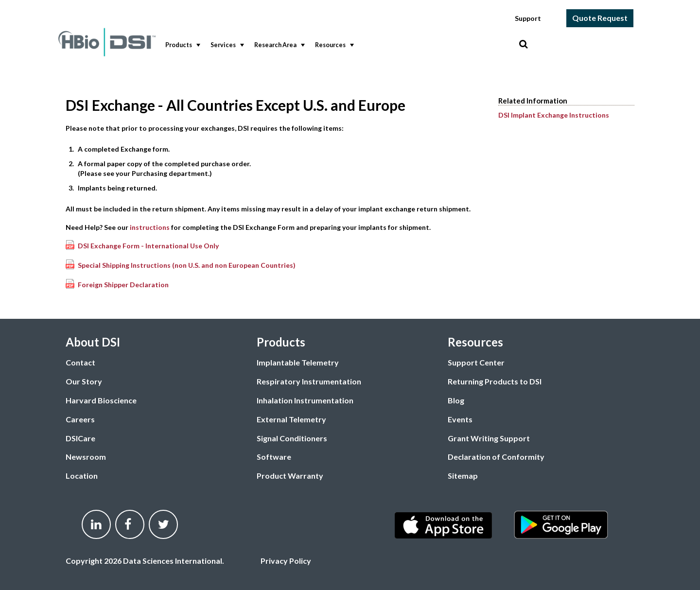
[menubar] (340, 45)
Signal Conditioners (292, 438)
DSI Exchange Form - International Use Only (148, 246)
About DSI (93, 342)
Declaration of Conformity (496, 457)
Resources (333, 45)
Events (460, 419)
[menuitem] (181, 45)
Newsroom (86, 457)
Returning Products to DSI (495, 381)
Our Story (84, 381)
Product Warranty (290, 476)
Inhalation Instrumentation (305, 400)
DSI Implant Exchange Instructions (554, 115)
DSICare (80, 438)
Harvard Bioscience (101, 400)
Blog (456, 400)
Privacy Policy (286, 561)
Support (528, 18)
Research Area (279, 45)
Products (182, 45)
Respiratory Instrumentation (309, 381)
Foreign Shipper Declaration (123, 285)
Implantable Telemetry (298, 362)
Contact (80, 362)
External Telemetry (291, 419)
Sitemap (463, 476)
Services (226, 45)
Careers (80, 419)
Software (274, 457)
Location (82, 476)
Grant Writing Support (489, 438)
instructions (150, 227)
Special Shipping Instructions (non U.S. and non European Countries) (187, 265)
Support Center (476, 362)
